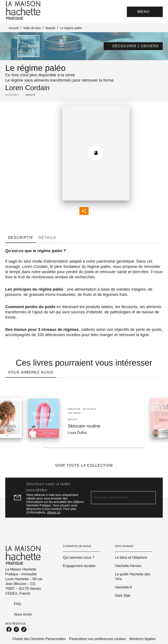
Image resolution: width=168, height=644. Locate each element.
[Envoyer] (150, 498)
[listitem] (9, 629)
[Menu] (145, 12)
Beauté (50, 28)
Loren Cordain (27, 88)
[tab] (21, 238)
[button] (133, 46)
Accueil (14, 28)
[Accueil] (24, 10)
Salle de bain (32, 28)
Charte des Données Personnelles (39, 639)
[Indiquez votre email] (118, 498)
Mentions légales (143, 639)
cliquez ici (54, 512)
